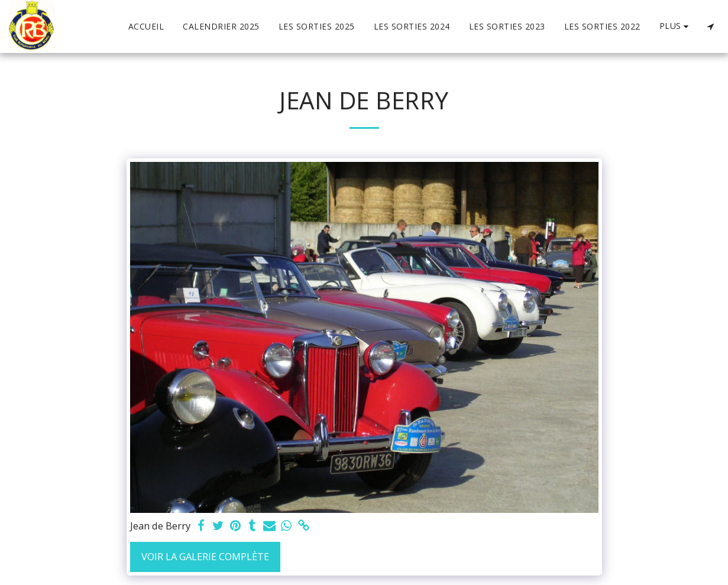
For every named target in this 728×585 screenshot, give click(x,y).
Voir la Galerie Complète (205, 556)
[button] (710, 27)
